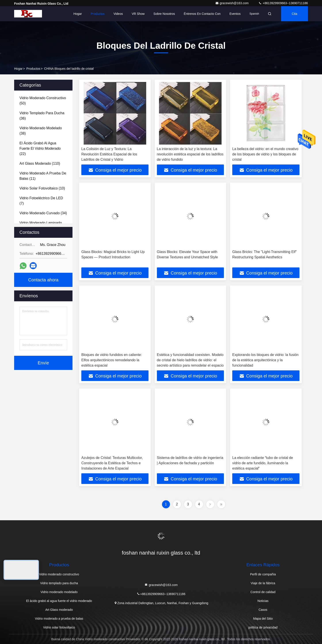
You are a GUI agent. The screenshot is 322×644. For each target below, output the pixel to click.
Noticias (263, 601)
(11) (43, 176)
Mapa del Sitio (263, 619)
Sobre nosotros (164, 14)
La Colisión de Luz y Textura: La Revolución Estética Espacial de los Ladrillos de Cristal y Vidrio (109, 154)
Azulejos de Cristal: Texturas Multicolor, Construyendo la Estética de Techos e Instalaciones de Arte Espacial (112, 463)
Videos (118, 14)
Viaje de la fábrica (263, 583)
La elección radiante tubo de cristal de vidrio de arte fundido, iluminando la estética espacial (263, 463)
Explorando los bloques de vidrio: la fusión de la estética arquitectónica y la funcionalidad (265, 360)
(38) (41, 131)
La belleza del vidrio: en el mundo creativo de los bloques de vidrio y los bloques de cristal (265, 154)
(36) (42, 116)
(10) (42, 188)
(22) (40, 148)
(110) (40, 163)
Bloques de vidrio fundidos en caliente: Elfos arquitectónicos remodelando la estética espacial (112, 360)
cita (294, 14)
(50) (43, 101)
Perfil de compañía (263, 574)
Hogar (78, 14)
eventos (235, 14)
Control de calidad (263, 592)
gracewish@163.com (232, 3)
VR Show (138, 14)
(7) (41, 201)
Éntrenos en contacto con (202, 14)
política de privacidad (263, 627)
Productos (98, 14)
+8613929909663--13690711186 (283, 3)
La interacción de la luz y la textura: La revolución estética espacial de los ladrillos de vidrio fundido (190, 154)
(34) (43, 213)
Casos (263, 610)
